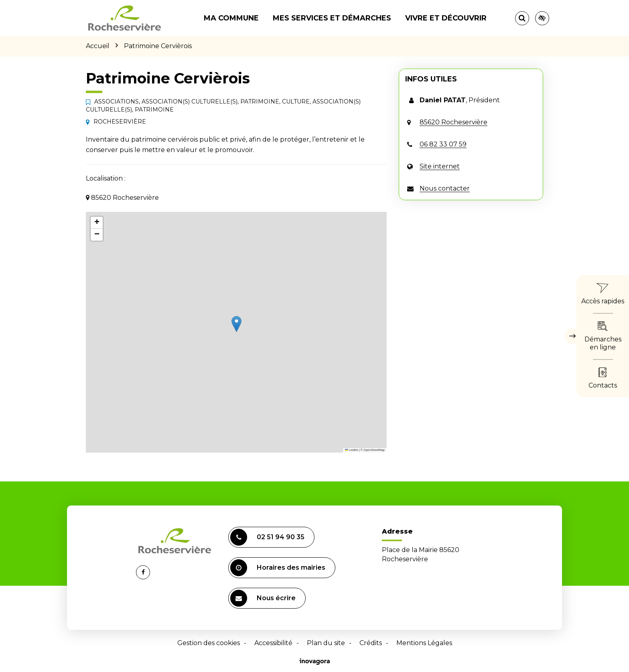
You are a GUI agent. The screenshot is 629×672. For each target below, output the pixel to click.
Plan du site (326, 643)
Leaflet (351, 450)
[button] (236, 324)
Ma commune (231, 18)
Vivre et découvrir (446, 18)
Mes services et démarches (332, 18)
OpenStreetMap (374, 450)
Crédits (371, 643)
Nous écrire (263, 598)
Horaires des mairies (278, 568)
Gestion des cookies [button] (209, 643)
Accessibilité (273, 643)
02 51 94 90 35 (267, 537)
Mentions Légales (424, 643)
